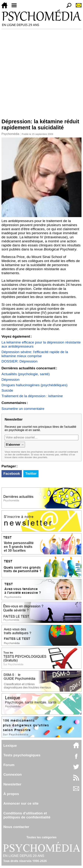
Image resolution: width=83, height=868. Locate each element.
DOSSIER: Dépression (19, 361)
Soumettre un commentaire (23, 409)
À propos (11, 794)
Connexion (13, 774)
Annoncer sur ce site (21, 803)
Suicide (7, 390)
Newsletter (12, 784)
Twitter (31, 474)
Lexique (10, 746)
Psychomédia (10, 134)
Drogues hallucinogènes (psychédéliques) (34, 385)
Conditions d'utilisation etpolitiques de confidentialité (27, 815)
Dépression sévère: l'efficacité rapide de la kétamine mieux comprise (35, 354)
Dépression (10, 380)
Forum (9, 765)
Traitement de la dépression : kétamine (32, 396)
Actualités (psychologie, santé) (26, 374)
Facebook (12, 474)
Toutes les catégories (41, 837)
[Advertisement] (41, 72)
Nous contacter (16, 827)
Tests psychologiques (22, 755)
